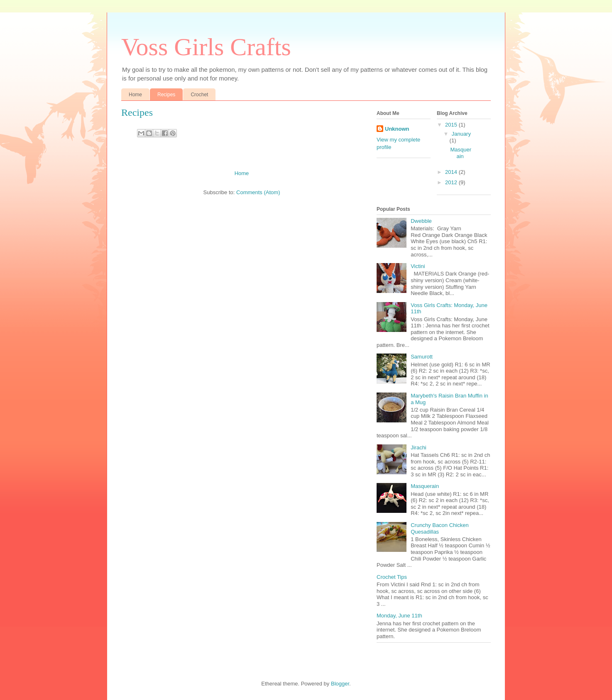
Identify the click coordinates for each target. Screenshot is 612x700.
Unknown (397, 129)
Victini (418, 266)
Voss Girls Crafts (206, 47)
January (461, 134)
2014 (452, 172)
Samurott (422, 357)
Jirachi (419, 448)
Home (135, 95)
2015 (452, 125)
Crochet (199, 95)
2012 (452, 182)
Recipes (166, 95)
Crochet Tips (392, 577)
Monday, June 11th (399, 616)
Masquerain (461, 153)
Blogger (340, 684)
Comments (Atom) (258, 192)
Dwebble (421, 221)
